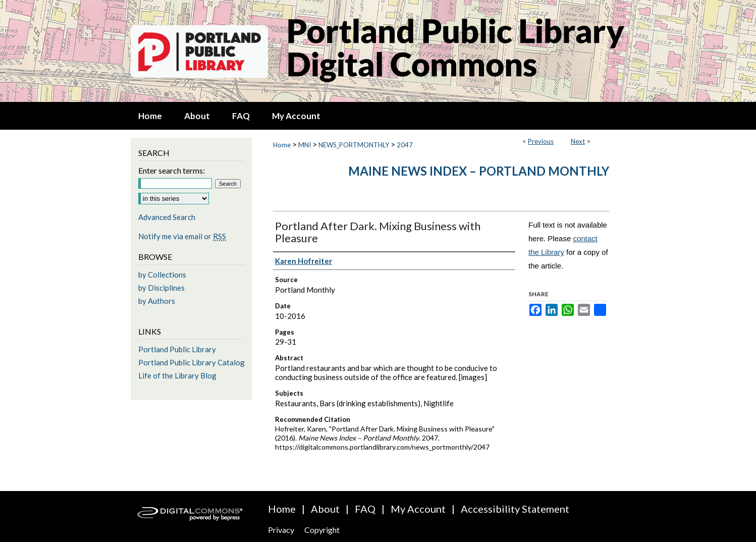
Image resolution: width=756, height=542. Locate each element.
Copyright (322, 530)
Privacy (281, 530)
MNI (305, 145)
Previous (541, 141)
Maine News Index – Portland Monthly (479, 171)
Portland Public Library (177, 349)
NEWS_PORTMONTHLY (354, 145)
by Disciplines (161, 288)
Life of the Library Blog (177, 375)
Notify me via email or (182, 236)
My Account (418, 509)
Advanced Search (167, 217)
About (325, 509)
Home (282, 145)
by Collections (162, 275)
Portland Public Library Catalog (192, 362)
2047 (405, 145)
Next (578, 141)
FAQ (365, 509)
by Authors (157, 301)
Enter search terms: (172, 170)
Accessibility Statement (515, 509)
